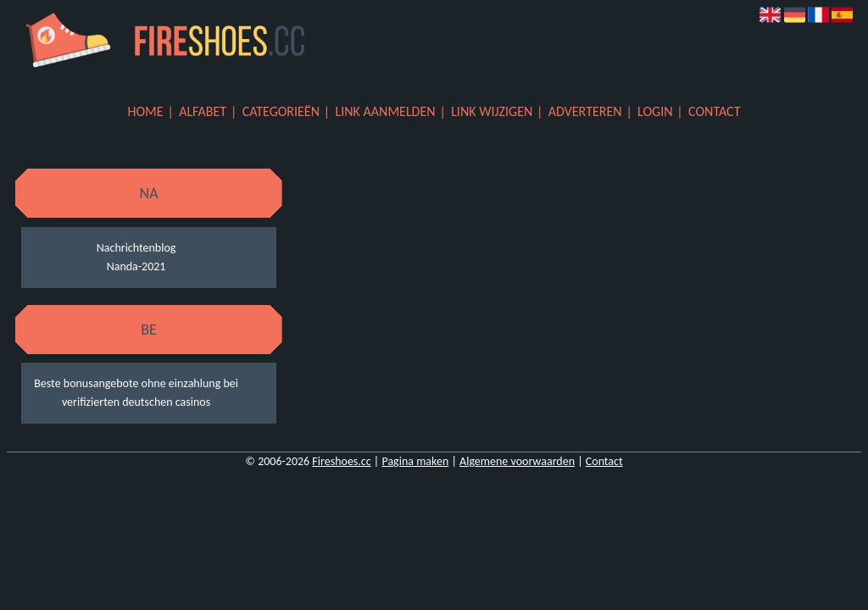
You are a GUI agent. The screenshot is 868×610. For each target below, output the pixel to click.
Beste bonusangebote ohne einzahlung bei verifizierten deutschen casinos (136, 393)
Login (655, 111)
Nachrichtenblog (136, 248)
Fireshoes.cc (341, 461)
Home (146, 111)
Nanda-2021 (136, 266)
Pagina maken (415, 461)
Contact (714, 111)
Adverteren (585, 111)
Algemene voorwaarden (517, 461)
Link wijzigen (492, 111)
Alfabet (203, 111)
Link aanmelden (386, 111)
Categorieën (281, 111)
